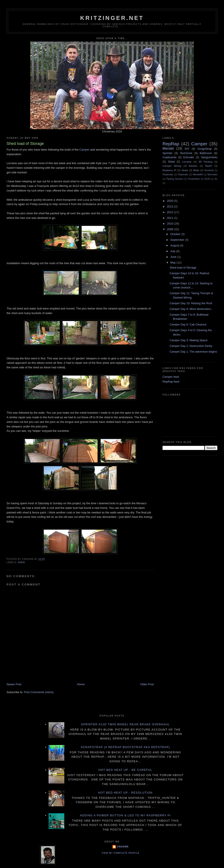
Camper (84, 150)
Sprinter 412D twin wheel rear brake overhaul (125, 724)
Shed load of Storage (183, 268)
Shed (21, 562)
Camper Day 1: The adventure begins (193, 352)
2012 (171, 212)
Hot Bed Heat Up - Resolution (125, 793)
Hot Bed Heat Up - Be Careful (125, 770)
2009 (171, 229)
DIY (187, 149)
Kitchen (193, 166)
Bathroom (206, 153)
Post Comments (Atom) (39, 692)
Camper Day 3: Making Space (188, 340)
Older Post (147, 684)
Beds (196, 170)
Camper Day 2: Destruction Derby (191, 346)
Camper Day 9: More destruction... (191, 309)
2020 (171, 201)
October (176, 234)
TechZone (186, 153)
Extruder (189, 157)
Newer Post (14, 684)
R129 (207, 179)
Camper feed (171, 377)
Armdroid (209, 170)
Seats (185, 170)
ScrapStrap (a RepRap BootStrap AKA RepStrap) (125, 747)
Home (81, 684)
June (174, 257)
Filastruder (168, 175)
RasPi (209, 166)
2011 (171, 218)
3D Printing (205, 162)
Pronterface (194, 179)
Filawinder (183, 175)
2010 (171, 224)
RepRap (171, 144)
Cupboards (170, 157)
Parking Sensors (175, 179)
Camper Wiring (172, 166)
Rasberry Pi (169, 170)
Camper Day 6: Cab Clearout (188, 324)
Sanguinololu (209, 157)
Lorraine (187, 162)
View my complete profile (121, 853)
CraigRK (123, 847)
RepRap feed (171, 382)
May (173, 263)
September (178, 240)
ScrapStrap (205, 149)
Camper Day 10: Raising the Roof (191, 303)
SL (216, 179)
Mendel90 (198, 175)
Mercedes (212, 175)
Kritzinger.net (112, 18)
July (173, 251)
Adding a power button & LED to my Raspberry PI (125, 815)
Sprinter (168, 153)
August (175, 245)
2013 (171, 206)
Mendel (168, 148)
